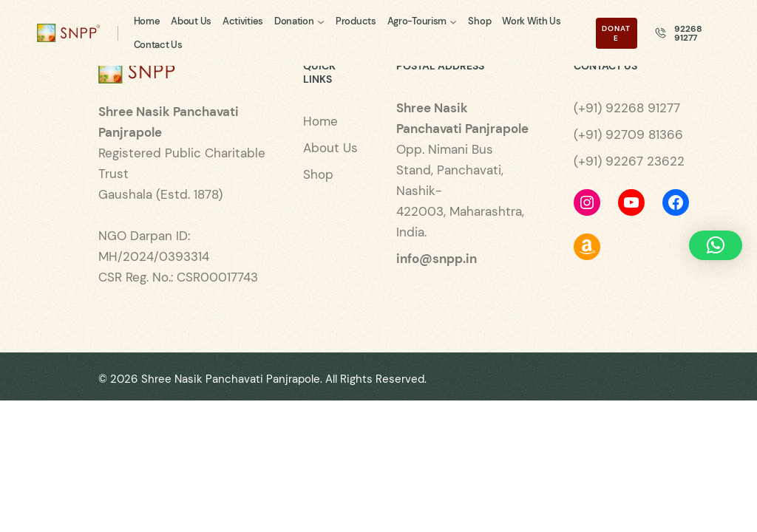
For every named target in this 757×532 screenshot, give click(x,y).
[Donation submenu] (321, 21)
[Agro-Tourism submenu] (453, 21)
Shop (318, 174)
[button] (716, 245)
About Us (330, 148)
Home (320, 121)
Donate (616, 33)
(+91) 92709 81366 (628, 134)
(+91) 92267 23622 (629, 161)
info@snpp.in (437, 259)
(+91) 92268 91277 (627, 108)
